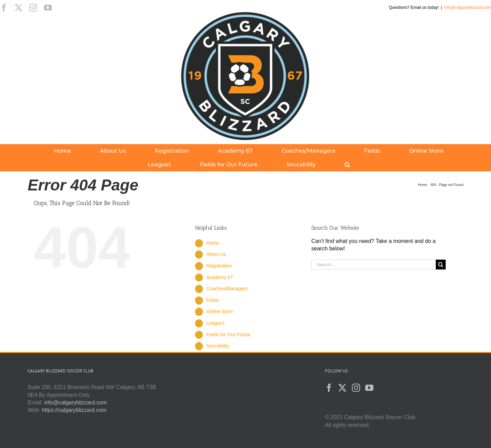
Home (213, 243)
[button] (347, 165)
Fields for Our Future (228, 335)
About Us (216, 254)
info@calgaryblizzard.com (76, 403)
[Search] (441, 265)
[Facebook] (329, 388)
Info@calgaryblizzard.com (467, 7)
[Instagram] (356, 388)
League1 (216, 323)
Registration (219, 266)
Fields (213, 300)
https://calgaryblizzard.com (74, 410)
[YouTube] (369, 388)
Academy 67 (220, 277)
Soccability (218, 346)
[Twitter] (342, 388)
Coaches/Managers (227, 289)
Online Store (220, 311)
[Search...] (374, 265)
